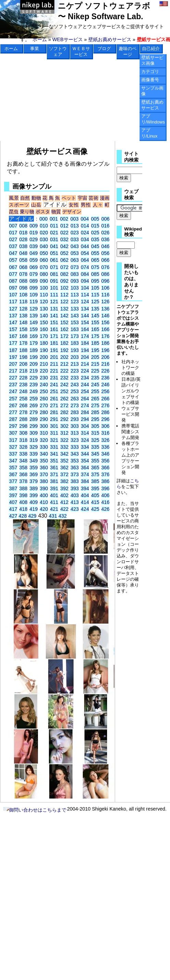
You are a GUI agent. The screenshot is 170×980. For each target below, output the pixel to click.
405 (95, 495)
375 (95, 474)
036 (105, 239)
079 (34, 274)
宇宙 (82, 198)
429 (32, 516)
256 (105, 391)
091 (54, 281)
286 (105, 412)
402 (64, 495)
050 (44, 253)
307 (13, 433)
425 (95, 509)
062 (64, 260)
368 (23, 474)
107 (13, 295)
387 (13, 488)
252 (64, 391)
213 (75, 364)
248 (23, 391)
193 (75, 350)
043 (75, 246)
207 (13, 364)
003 (75, 219)
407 (13, 502)
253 (75, 391)
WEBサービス (68, 39)
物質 (56, 212)
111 (54, 295)
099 (34, 288)
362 (64, 468)
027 (13, 239)
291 (54, 419)
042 (64, 246)
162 (64, 329)
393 (75, 488)
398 (23, 495)
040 (44, 246)
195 (95, 350)
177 (13, 343)
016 (105, 226)
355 (95, 461)
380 (44, 481)
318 (23, 440)
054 (85, 253)
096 (105, 281)
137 (13, 316)
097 (13, 288)
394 (85, 488)
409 (34, 502)
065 (95, 260)
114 (85, 295)
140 (44, 316)
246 (105, 385)
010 (44, 226)
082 (64, 274)
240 (44, 385)
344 (85, 454)
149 (34, 322)
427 (13, 516)
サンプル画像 (152, 91)
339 (34, 454)
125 (95, 302)
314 (85, 433)
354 (85, 461)
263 (75, 399)
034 (85, 239)
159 (34, 329)
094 (85, 281)
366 (105, 468)
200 (44, 357)
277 (13, 412)
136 (105, 309)
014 (85, 226)
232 (64, 378)
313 (75, 433)
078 (23, 274)
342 (64, 454)
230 (44, 378)
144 (85, 316)
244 (85, 385)
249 (34, 391)
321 (54, 440)
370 (44, 474)
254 (85, 391)
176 (105, 336)
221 (54, 371)
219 (34, 371)
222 (64, 371)
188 (23, 350)
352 (64, 461)
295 (95, 419)
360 (44, 468)
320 (44, 440)
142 (64, 316)
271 (54, 405)
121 (54, 302)
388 (23, 488)
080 (44, 274)
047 (13, 253)
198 (23, 357)
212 (64, 364)
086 (105, 274)
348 (23, 461)
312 (64, 433)
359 (34, 468)
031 (54, 239)
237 (13, 385)
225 (95, 371)
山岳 (36, 205)
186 (105, 343)
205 (95, 357)
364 (85, 468)
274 (85, 405)
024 (85, 233)
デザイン (72, 212)
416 (105, 502)
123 (75, 302)
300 (44, 426)
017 (13, 233)
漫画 (105, 198)
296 (105, 419)
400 (44, 495)
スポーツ (19, 205)
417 (13, 509)
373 (75, 474)
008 (23, 226)
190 (44, 350)
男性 (86, 205)
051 (54, 253)
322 (64, 440)
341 (54, 454)
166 (105, 329)
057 (13, 260)
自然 (25, 198)
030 (44, 239)
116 (105, 295)
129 (34, 309)
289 (34, 419)
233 (75, 378)
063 (75, 260)
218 (23, 371)
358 (23, 468)
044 (85, 246)
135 (95, 309)
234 (85, 378)
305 (95, 426)
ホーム (40, 39)
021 (54, 233)
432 (63, 516)
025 (95, 233)
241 (54, 385)
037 (13, 246)
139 (34, 316)
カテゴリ (150, 72)
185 (95, 343)
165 (95, 329)
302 (64, 426)
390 (44, 488)
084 (85, 274)
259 (34, 399)
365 (95, 468)
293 (75, 419)
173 (75, 336)
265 (95, 399)
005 (95, 219)
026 (105, 233)
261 (54, 399)
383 (75, 481)
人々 (98, 205)
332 (64, 447)
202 (64, 357)
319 (34, 440)
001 (54, 219)
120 (44, 302)
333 (75, 447)
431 (53, 516)
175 (95, 336)
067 (13, 267)
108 (23, 295)
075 (95, 267)
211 (54, 364)
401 (54, 495)
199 (34, 357)
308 (23, 433)
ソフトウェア (58, 51)
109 (34, 295)
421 (54, 509)
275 (95, 405)
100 (44, 288)
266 (105, 399)
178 (23, 343)
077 (13, 274)
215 (95, 364)
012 (64, 226)
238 (23, 385)
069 (34, 267)
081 (54, 274)
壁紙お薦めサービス (110, 39)
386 (105, 481)
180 (44, 343)
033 (75, 239)
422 (64, 509)
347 (13, 461)
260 (44, 399)
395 (95, 488)
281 (54, 412)
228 (23, 378)
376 (105, 474)
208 (23, 364)
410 (44, 502)
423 (75, 509)
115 (95, 295)
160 (44, 329)
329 (34, 447)
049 (34, 253)
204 (85, 357)
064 (85, 260)
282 (64, 412)
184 (85, 343)
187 (13, 350)
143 (75, 316)
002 (64, 219)
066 (105, 260)
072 (64, 267)
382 (64, 481)
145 (95, 316)
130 (44, 309)
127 (13, 309)
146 (105, 316)
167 (13, 336)
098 (23, 288)
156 (105, 322)
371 (54, 474)
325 (95, 440)
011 (54, 226)
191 (54, 350)
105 (95, 288)
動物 (36, 198)
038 (23, 246)
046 (105, 246)
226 (105, 371)
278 (23, 412)
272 (64, 405)
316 (105, 433)
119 (34, 302)
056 (105, 253)
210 (44, 364)
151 (54, 322)
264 (85, 399)
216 (105, 364)
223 (75, 371)
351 (54, 461)
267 (13, 405)
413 (75, 502)
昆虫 (14, 212)
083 (75, 274)
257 (13, 399)
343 (75, 454)
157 (13, 329)
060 (44, 260)
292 (64, 419)
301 (54, 426)
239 (34, 385)
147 (13, 322)
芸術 (93, 198)
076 (105, 267)
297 (13, 426)
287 (13, 419)
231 (54, 378)
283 (75, 412)
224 (85, 371)
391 (54, 488)
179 (34, 343)
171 (54, 336)
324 (85, 440)
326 (105, 440)
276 (105, 405)
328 (23, 447)
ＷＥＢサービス (81, 51)
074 (85, 267)
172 (64, 336)
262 (64, 399)
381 (54, 481)
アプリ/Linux (149, 133)
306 (105, 426)
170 (44, 336)
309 (34, 433)
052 (64, 253)
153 (75, 322)
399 (34, 495)
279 (34, 412)
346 (105, 454)
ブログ (104, 49)
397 (13, 495)
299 (34, 426)
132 (64, 309)
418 (23, 509)
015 (95, 226)
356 (105, 461)
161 (54, 329)
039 (34, 246)
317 (13, 440)
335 (95, 447)
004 (85, 219)
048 (23, 253)
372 (64, 474)
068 (23, 267)
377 (13, 481)
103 (75, 288)
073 (75, 267)
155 (95, 322)
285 (95, 412)
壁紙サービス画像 (152, 60)
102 (64, 288)
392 (64, 488)
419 (34, 509)
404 (85, 495)
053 (75, 253)
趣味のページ (128, 51)
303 (75, 426)
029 (34, 239)
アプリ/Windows (153, 119)
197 (13, 357)
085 (95, 274)
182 (64, 343)
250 (44, 391)
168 (23, 336)
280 (44, 412)
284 (85, 412)
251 (54, 391)
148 (23, 322)
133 (75, 309)
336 (105, 447)
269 (34, 405)
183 (75, 343)
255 (95, 391)
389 (34, 488)
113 (75, 295)
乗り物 (27, 212)
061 (54, 260)
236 (105, 378)
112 (64, 295)
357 (13, 468)
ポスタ (43, 212)
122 (64, 302)
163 (75, 329)
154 (85, 322)
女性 (74, 205)
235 (95, 378)
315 (95, 433)
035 (95, 239)
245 (95, 385)
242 (64, 385)
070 (44, 267)
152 (64, 322)
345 (95, 454)
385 (95, 481)
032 (64, 239)
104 (85, 288)
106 (105, 288)
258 (23, 399)
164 (85, 329)
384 (85, 481)
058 (23, 260)
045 (95, 246)
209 (34, 364)
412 (64, 502)
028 (23, 239)
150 (44, 322)
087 (13, 281)
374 (85, 474)
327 (13, 447)
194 (85, 350)
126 (105, 302)
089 (34, 281)
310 (44, 433)
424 (85, 509)
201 (54, 357)
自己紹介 (151, 49)
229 (34, 378)
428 (23, 516)
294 (85, 419)
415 (95, 502)
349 (34, 461)
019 (34, 233)
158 (23, 329)
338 (23, 454)
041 (54, 246)
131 (54, 309)
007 (13, 226)
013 (75, 226)
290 (44, 419)
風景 (14, 198)
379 (34, 481)
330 (44, 447)
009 (34, 226)
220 (44, 371)
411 (54, 502)
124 (85, 302)
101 (54, 288)
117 (13, 302)
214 (85, 364)
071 (54, 267)
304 (85, 426)
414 (85, 502)
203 (75, 357)
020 (44, 233)
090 (44, 281)
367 (13, 474)
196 (105, 350)
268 (23, 405)
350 (44, 461)
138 (23, 316)
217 (13, 371)
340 (44, 454)
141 (54, 316)
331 (54, 447)
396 (105, 488)
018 (23, 233)
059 (34, 260)
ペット (69, 198)
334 (85, 447)
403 (75, 495)
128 (23, 309)
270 (44, 405)
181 (54, 343)
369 (34, 474)
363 (75, 468)
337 (13, 454)
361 (54, 468)
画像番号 (150, 80)
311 (54, 433)
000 (43, 219)
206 (105, 357)
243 (75, 385)
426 (105, 509)
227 (13, 378)
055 (95, 253)
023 (75, 233)
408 (23, 502)
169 (34, 336)
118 (23, 302)
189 (34, 350)
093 (75, 281)
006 (105, 219)
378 (23, 481)
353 (75, 461)
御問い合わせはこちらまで (35, 810)
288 (23, 419)
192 (64, 350)
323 (75, 440)
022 (64, 233)
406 (105, 495)
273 (75, 405)
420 (44, 509)
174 (85, 336)
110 (44, 295)
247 (13, 391)
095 (95, 281)
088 (23, 281)
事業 (35, 49)
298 (23, 426)
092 (64, 281)
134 (85, 309)
